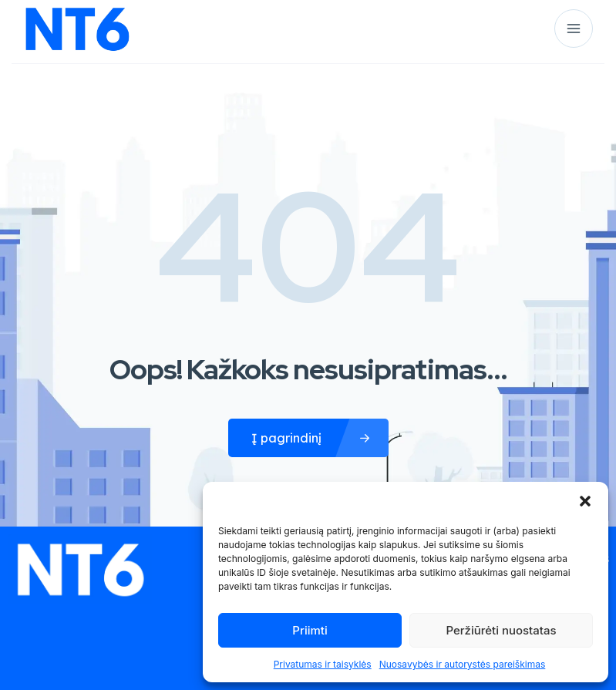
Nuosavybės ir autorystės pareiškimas (463, 664)
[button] (585, 501)
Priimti (310, 630)
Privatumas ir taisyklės (323, 664)
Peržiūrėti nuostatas (501, 630)
